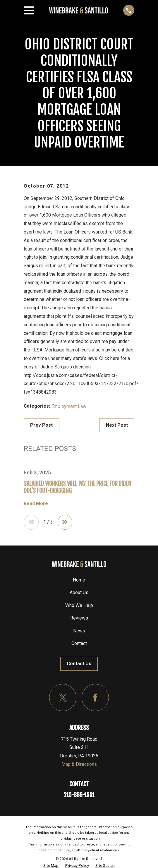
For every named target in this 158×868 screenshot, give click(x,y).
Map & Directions (79, 765)
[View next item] (66, 522)
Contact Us (79, 664)
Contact (79, 644)
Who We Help (79, 606)
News (79, 631)
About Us (79, 593)
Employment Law (69, 406)
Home (79, 580)
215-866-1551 (79, 795)
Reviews (79, 618)
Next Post (117, 425)
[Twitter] (63, 698)
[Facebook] (95, 698)
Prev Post (41, 425)
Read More (36, 504)
